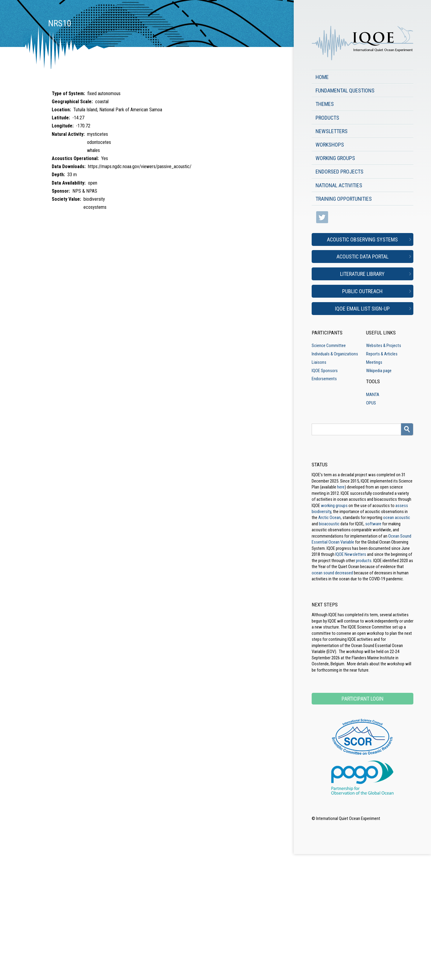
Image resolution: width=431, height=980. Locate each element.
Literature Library (362, 274)
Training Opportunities (344, 199)
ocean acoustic (397, 518)
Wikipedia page (379, 371)
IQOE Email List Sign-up (362, 309)
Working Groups (335, 158)
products (364, 561)
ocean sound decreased (332, 573)
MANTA (373, 395)
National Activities (339, 185)
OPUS (371, 403)
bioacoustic (329, 524)
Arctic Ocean (329, 518)
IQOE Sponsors (325, 371)
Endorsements (324, 379)
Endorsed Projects (339, 172)
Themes (325, 104)
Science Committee (329, 346)
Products (327, 118)
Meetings (374, 362)
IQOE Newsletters (351, 554)
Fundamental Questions (345, 90)
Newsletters (332, 131)
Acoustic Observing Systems (362, 239)
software (373, 524)
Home (322, 77)
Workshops (330, 145)
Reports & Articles (382, 354)
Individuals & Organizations (335, 354)
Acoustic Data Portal (363, 257)
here (341, 487)
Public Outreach (362, 291)
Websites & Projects (384, 346)
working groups (334, 506)
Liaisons (319, 362)
